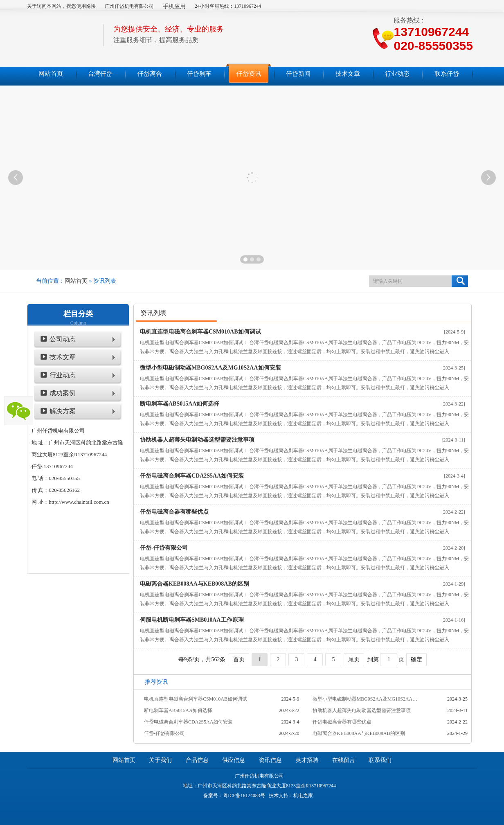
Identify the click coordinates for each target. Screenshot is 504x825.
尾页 (354, 659)
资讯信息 (270, 760)
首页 (239, 659)
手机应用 (174, 6)
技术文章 (63, 357)
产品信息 (197, 760)
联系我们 (380, 760)
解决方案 (63, 411)
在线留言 (344, 760)
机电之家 (303, 796)
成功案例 (63, 393)
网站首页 (76, 281)
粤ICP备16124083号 (244, 796)
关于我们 (160, 760)
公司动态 (63, 339)
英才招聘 (307, 760)
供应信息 (234, 760)
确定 (416, 659)
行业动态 (63, 375)
